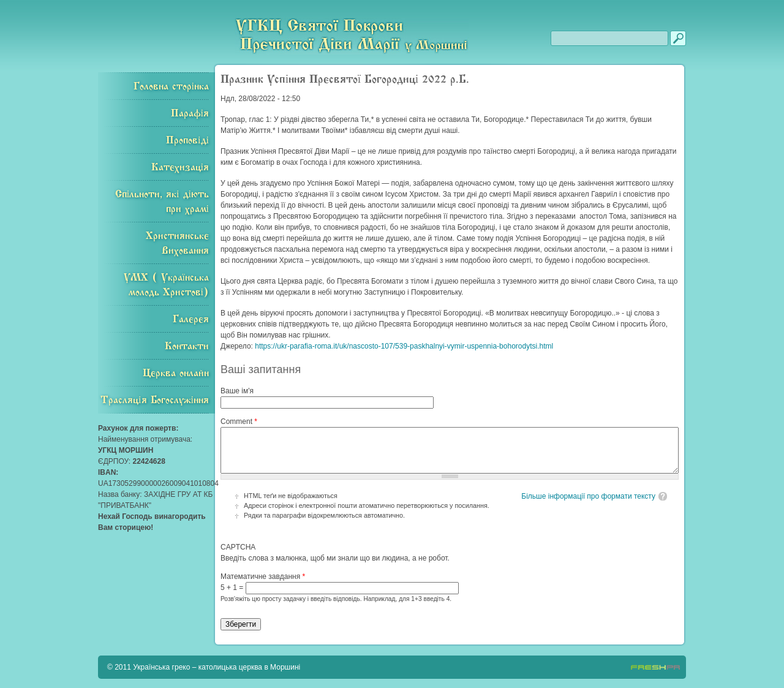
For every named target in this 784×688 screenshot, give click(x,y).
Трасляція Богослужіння (155, 400)
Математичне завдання (263, 576)
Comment (239, 421)
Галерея (191, 319)
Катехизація (180, 167)
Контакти (187, 346)
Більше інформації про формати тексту (588, 496)
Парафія (190, 113)
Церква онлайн (176, 373)
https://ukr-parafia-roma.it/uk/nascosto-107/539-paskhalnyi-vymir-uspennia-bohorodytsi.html (404, 346)
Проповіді (187, 140)
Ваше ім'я (237, 391)
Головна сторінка (171, 86)
